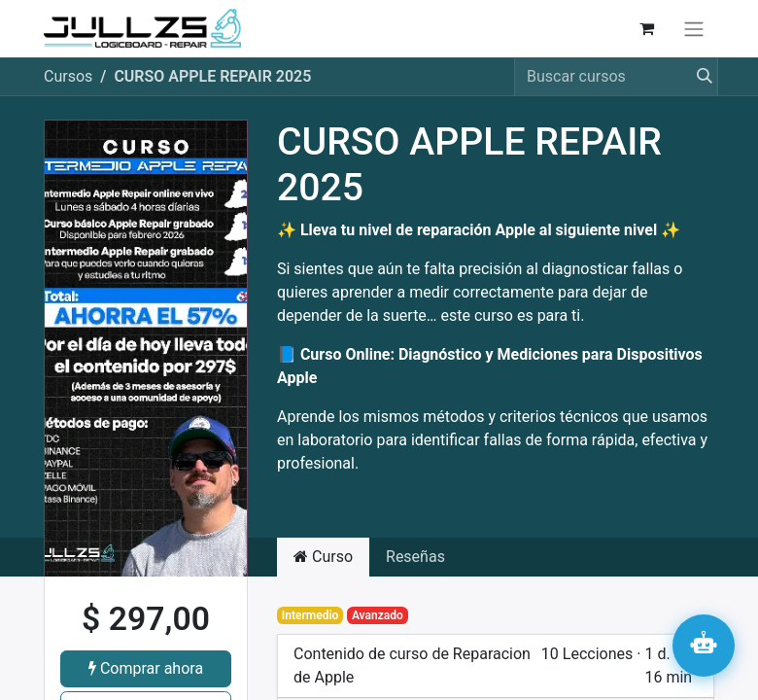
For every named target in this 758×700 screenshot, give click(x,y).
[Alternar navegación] (694, 29)
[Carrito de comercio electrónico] (646, 28)
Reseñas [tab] (415, 557)
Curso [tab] (323, 557)
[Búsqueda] (699, 77)
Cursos (68, 76)
